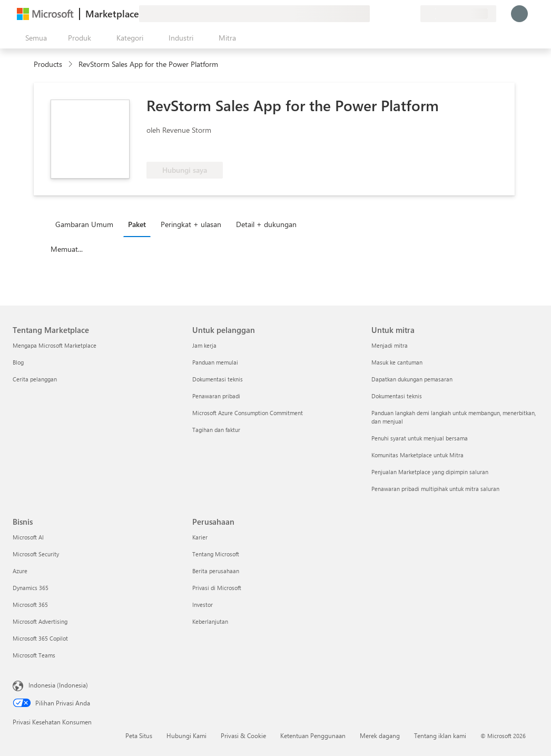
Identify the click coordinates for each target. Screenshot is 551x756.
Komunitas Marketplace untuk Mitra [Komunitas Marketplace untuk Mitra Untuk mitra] (417, 455)
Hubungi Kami (186, 735)
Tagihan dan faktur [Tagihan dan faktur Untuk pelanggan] (216, 430)
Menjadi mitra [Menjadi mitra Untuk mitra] (390, 345)
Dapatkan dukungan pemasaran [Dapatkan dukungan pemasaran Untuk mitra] (412, 379)
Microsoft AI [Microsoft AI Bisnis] (28, 537)
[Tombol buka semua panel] (34, 38)
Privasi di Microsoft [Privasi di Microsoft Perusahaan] (217, 588)
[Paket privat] (412, 14)
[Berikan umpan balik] (374, 14)
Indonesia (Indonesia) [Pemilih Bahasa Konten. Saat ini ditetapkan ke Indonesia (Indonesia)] (58, 685)
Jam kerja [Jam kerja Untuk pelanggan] (204, 345)
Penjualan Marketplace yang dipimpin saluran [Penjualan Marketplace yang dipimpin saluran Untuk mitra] (430, 472)
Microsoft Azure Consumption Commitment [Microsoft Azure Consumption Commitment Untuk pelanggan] (248, 413)
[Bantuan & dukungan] (387, 14)
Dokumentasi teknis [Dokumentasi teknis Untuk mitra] (397, 396)
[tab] (87, 224)
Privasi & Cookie (243, 735)
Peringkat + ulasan (191, 224)
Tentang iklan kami (440, 735)
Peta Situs (139, 735)
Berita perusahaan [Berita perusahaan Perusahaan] (216, 571)
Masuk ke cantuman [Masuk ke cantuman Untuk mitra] (397, 362)
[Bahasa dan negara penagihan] (458, 14)
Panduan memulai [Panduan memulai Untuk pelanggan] (215, 362)
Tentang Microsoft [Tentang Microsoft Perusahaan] (216, 554)
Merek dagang (380, 735)
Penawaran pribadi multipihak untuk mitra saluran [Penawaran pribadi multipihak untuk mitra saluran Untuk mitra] (435, 489)
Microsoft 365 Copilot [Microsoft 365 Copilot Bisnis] (40, 638)
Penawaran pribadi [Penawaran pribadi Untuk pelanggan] (216, 396)
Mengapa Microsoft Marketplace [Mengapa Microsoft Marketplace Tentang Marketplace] (55, 345)
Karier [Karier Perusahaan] (200, 537)
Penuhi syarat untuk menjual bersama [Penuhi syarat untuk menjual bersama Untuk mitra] (420, 438)
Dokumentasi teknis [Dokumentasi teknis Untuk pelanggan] (218, 379)
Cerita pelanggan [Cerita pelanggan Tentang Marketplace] (35, 379)
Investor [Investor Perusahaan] (203, 605)
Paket (137, 224)
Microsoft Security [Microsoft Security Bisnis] (36, 554)
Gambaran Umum (84, 224)
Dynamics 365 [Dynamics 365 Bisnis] (31, 588)
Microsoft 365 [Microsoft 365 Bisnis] (30, 605)
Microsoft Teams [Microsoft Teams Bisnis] (34, 655)
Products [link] (48, 64)
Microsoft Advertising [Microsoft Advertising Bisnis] (40, 621)
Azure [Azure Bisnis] (20, 571)
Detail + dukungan (266, 224)
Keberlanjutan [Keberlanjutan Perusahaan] (210, 621)
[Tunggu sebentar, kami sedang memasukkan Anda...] (519, 14)
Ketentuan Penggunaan (313, 735)
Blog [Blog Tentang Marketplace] (18, 362)
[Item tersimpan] (399, 14)
